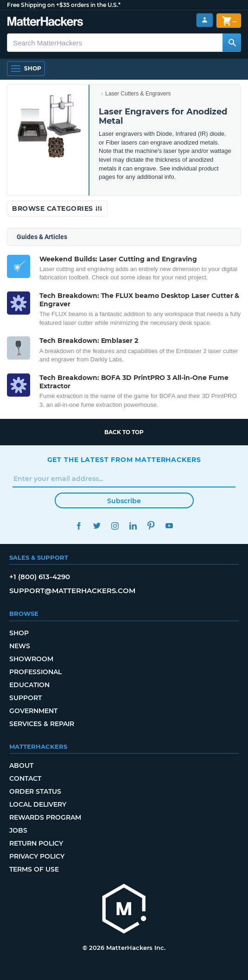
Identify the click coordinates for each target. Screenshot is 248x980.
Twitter (97, 526)
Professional (35, 672)
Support (25, 698)
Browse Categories (57, 209)
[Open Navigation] (26, 69)
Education (29, 685)
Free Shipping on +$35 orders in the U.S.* (64, 5)
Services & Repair (42, 724)
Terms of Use (34, 869)
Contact (25, 778)
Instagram (115, 526)
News (20, 646)
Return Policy (36, 843)
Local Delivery (38, 804)
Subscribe (124, 501)
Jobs (18, 830)
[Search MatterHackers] (232, 43)
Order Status (35, 791)
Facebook (79, 526)
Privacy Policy (37, 856)
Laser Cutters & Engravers (138, 94)
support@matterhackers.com (72, 591)
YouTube (169, 526)
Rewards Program (45, 817)
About (21, 765)
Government (33, 711)
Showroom (31, 659)
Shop (19, 633)
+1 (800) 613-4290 (40, 577)
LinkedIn (133, 526)
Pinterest (151, 526)
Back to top (124, 432)
